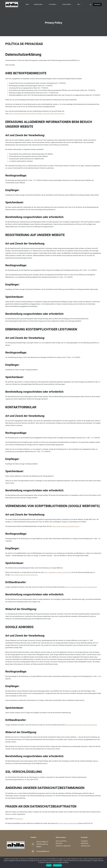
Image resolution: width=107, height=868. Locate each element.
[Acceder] (90, 5)
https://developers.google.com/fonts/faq (58, 572)
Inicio (27, 4)
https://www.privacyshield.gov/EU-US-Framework (81, 587)
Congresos (84, 841)
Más (80, 5)
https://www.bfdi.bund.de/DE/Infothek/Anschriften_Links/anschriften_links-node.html (37, 114)
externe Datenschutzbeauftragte (68, 823)
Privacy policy (57, 865)
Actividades (54, 5)
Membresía (97, 4)
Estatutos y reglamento (63, 846)
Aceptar (49, 865)
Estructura (59, 843)
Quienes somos (39, 5)
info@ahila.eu (19, 819)
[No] (105, 862)
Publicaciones (68, 5)
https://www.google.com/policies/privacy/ (66, 526)
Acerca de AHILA (61, 841)
